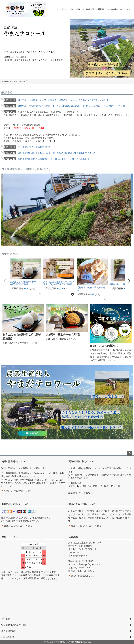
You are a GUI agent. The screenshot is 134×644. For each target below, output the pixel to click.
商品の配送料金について (14, 461)
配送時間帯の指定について (82, 461)
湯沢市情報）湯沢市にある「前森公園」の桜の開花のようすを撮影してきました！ (51, 153)
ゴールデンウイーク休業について (27, 147)
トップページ (62, 9)
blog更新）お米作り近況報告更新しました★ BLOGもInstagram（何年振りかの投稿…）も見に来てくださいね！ (65, 106)
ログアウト (125, 9)
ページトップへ (130, 453)
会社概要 (100, 9)
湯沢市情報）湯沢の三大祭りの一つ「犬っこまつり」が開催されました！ (47, 159)
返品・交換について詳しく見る (85, 526)
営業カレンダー (9, 537)
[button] (5, 281)
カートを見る (112, 9)
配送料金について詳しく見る (17, 491)
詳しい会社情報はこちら (82, 576)
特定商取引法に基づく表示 (14, 625)
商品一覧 (90, 9)
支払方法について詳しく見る (17, 526)
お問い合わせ (8, 637)
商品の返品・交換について (82, 504)
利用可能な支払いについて (15, 504)
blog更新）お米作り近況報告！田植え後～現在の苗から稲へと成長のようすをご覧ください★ (56, 100)
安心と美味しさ (77, 9)
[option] (67, 48)
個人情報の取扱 (9, 631)
